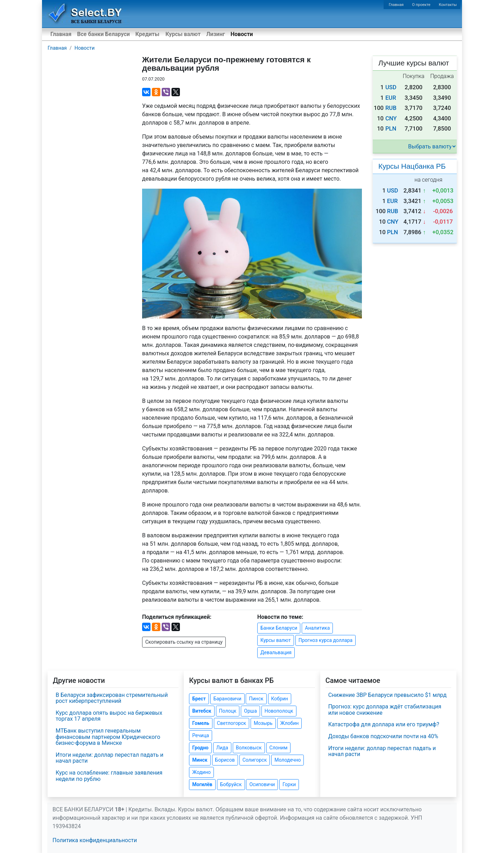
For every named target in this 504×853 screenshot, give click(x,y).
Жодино (201, 772)
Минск (200, 760)
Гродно (200, 748)
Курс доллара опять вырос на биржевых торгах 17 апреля (109, 716)
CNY (391, 118)
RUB (391, 108)
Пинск (256, 699)
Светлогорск (232, 723)
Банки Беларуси (279, 628)
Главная (396, 5)
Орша (250, 711)
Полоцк (228, 711)
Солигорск (255, 760)
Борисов (225, 760)
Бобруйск (231, 784)
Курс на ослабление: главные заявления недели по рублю (109, 776)
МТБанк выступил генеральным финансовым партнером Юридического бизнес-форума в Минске (108, 737)
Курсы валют (183, 34)
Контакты (448, 5)
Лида (222, 748)
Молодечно (288, 760)
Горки (289, 784)
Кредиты (147, 34)
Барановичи (227, 699)
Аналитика (317, 628)
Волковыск (249, 748)
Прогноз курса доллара (325, 640)
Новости (242, 34)
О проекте (421, 5)
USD (391, 87)
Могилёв (202, 784)
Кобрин (280, 699)
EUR (391, 98)
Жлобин (290, 723)
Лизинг (215, 34)
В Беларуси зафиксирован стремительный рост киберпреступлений (112, 698)
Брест (199, 699)
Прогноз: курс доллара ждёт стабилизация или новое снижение (385, 710)
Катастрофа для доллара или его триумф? (384, 724)
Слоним (279, 748)
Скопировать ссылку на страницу (184, 642)
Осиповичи (262, 784)
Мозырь (263, 723)
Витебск (202, 711)
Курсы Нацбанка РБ (412, 166)
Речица (201, 735)
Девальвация (276, 652)
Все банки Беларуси (103, 34)
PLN (391, 129)
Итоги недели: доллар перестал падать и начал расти (110, 758)
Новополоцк (279, 711)
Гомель (201, 723)
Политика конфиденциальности (95, 840)
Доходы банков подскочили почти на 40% (383, 736)
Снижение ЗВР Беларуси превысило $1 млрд (387, 695)
